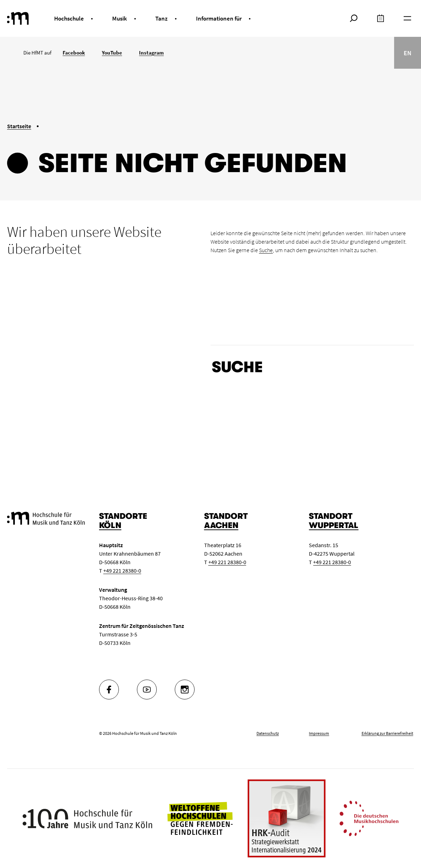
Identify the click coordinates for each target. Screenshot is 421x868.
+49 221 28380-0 (122, 571)
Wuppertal (334, 525)
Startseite (19, 126)
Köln (110, 525)
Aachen (221, 525)
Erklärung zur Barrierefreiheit (387, 733)
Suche (266, 250)
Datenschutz (268, 733)
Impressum (319, 733)
